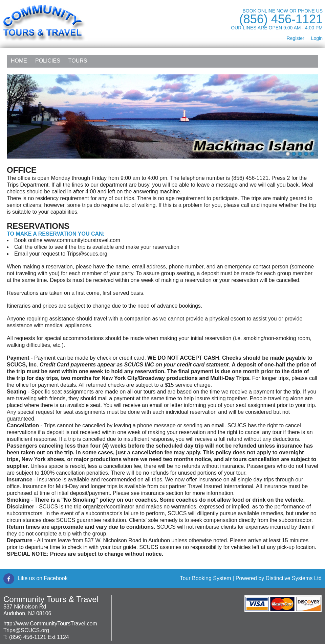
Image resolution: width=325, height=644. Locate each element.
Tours (78, 61)
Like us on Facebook (43, 578)
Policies (48, 61)
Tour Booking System (205, 578)
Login (317, 38)
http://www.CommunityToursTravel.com (50, 624)
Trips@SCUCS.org (26, 630)
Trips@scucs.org (87, 254)
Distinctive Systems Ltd (294, 578)
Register (296, 38)
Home (19, 61)
